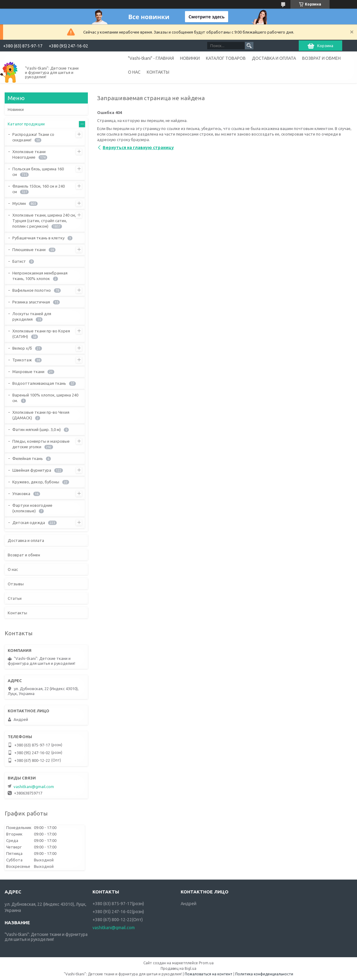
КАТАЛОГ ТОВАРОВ (226, 58)
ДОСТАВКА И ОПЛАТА (274, 58)
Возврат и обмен (24, 555)
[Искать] (249, 46)
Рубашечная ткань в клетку (38, 238)
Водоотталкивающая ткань (39, 383)
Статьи (15, 598)
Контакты (17, 613)
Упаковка (21, 494)
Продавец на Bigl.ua (178, 968)
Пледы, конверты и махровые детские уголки (41, 444)
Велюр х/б (22, 348)
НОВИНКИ (190, 58)
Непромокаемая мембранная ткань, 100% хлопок (40, 276)
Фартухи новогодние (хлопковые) (32, 508)
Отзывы (16, 584)
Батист (19, 261)
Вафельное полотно (32, 290)
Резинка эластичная (31, 302)
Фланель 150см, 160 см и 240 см (39, 189)
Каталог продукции (26, 124)
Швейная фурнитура (32, 470)
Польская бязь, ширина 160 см (38, 172)
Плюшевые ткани (29, 250)
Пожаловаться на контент (209, 974)
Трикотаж (22, 360)
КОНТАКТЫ (158, 72)
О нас (13, 569)
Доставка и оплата (26, 540)
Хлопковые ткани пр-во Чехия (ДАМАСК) (41, 415)
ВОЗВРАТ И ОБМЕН (321, 58)
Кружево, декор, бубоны (36, 482)
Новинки (16, 109)
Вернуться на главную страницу (138, 148)
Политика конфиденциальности (264, 974)
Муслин (19, 203)
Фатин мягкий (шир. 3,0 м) (37, 429)
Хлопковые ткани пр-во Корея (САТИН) (41, 334)
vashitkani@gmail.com (34, 787)
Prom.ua (206, 963)
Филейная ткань (28, 458)
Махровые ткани (28, 372)
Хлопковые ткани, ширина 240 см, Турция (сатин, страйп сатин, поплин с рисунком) (44, 221)
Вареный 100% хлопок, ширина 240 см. (45, 398)
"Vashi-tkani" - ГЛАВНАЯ (151, 58)
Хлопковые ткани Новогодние (29, 154)
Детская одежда (29, 523)
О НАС (134, 72)
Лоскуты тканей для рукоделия (32, 316)
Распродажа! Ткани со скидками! (33, 137)
